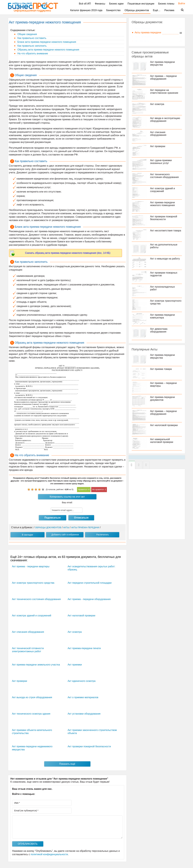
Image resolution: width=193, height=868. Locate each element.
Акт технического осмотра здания (31, 714)
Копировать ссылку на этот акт (67, 497)
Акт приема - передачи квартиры (31, 566)
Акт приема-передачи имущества (163, 63)
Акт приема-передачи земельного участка (36, 665)
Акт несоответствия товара (166, 231)
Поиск (180, 10)
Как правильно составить (32, 38)
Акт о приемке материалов (83, 697)
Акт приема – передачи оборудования (164, 77)
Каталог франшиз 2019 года (86, 10)
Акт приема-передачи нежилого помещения (163, 204)
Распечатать (103, 535)
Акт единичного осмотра (82, 681)
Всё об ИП (85, 4)
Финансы (100, 4)
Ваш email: (67, 502)
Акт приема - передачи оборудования (89, 599)
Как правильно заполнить (32, 46)
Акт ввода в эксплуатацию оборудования (165, 120)
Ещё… (157, 10)
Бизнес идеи (116, 4)
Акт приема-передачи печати (84, 648)
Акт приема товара (161, 369)
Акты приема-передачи (148, 32)
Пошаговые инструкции (141, 4)
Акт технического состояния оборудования (36, 599)
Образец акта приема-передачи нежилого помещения (48, 50)
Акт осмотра (75, 632)
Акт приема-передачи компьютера (163, 316)
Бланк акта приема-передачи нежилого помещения (46, 42)
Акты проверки (143, 37)
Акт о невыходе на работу (165, 259)
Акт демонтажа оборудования (159, 330)
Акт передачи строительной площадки (90, 583)
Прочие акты (142, 41)
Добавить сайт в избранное (65, 535)
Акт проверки (20, 681)
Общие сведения (27, 34)
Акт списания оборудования (28, 632)
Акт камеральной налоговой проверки (162, 441)
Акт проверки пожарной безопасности (89, 746)
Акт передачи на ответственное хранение (164, 91)
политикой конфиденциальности (49, 854)
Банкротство (113, 10)
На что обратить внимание (32, 53)
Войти (180, 3)
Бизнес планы (166, 4)
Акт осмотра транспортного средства (33, 583)
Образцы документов (137, 10)
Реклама (169, 10)
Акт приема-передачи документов (163, 398)
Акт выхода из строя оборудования (32, 697)
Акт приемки (75, 665)
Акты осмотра (143, 28)
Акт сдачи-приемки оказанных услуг (161, 162)
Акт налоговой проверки (81, 616)
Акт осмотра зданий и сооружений (32, 616)
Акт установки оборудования (84, 714)
